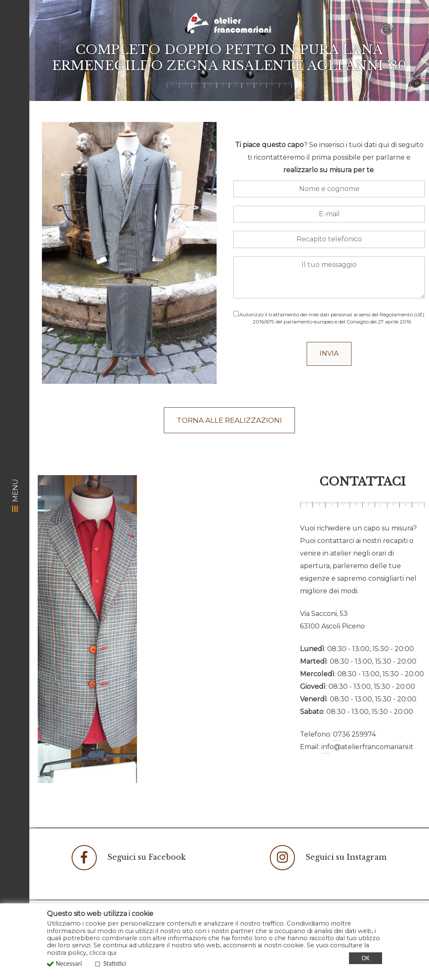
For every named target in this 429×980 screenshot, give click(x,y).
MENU (15, 495)
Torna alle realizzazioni (229, 420)
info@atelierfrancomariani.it (367, 747)
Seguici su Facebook (129, 858)
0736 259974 (354, 734)
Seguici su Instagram (328, 858)
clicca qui (103, 953)
